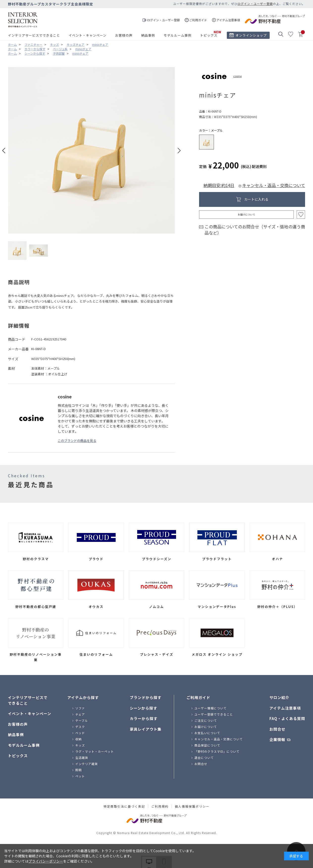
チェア (80, 714)
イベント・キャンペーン (88, 35)
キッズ (80, 745)
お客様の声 (124, 35)
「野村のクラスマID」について (217, 751)
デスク (80, 727)
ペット (80, 776)
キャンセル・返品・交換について (274, 185)
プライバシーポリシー (46, 861)
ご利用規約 (160, 806)
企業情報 (277, 739)
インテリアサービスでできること (34, 35)
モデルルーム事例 (178, 35)
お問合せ (201, 764)
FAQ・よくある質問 (287, 718)
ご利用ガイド (198, 697)
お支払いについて (207, 733)
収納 (78, 739)
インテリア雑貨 (87, 764)
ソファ (80, 708)
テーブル (82, 720)
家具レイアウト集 (146, 729)
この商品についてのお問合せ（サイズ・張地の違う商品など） (255, 230)
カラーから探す (144, 718)
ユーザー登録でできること (214, 714)
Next (179, 151)
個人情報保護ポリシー (192, 806)
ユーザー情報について (210, 708)
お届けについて (246, 214)
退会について (204, 758)
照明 (78, 770)
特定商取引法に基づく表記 (124, 806)
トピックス (209, 35)
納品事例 (148, 35)
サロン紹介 (279, 697)
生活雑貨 (82, 758)
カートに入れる (256, 199)
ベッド (80, 733)
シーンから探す (143, 708)
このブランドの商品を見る (77, 441)
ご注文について (206, 720)
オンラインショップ (251, 35)
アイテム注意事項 (285, 708)
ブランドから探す (146, 697)
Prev (4, 151)
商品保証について (207, 745)
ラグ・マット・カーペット (95, 751)
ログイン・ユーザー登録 (255, 4)
